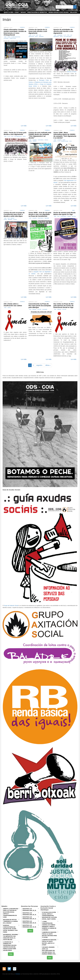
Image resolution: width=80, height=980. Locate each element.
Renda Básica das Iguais (59, 12)
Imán (5, 37)
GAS (9, 218)
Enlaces (74, 12)
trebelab (18, 974)
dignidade (10, 219)
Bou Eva (74, 216)
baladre (69, 216)
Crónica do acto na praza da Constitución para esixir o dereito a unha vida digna (14, 214)
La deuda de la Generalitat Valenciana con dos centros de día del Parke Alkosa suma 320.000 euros (10, 946)
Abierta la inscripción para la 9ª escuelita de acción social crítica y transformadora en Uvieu (11, 913)
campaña (34, 140)
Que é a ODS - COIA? (12, 12)
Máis (11, 954)
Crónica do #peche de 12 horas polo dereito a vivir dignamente (38, 31)
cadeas (9, 308)
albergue (34, 309)
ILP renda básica (68, 36)
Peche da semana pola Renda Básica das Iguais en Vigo (65, 213)
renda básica (41, 140)
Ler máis (24, 126)
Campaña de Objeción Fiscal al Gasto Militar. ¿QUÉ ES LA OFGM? (49, 942)
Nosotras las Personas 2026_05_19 (29, 914)
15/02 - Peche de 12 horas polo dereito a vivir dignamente (15, 133)
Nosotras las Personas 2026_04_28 (29, 926)
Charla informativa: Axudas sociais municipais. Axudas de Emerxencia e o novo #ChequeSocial (15, 32)
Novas (23, 12)
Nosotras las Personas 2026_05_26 (29, 910)
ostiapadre (41, 36)
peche (36, 36)
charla (9, 37)
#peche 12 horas (72, 72)
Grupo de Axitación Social (11, 606)
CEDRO (35, 141)
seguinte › (40, 365)
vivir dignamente (18, 136)
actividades (60, 35)
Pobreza (22, 27)
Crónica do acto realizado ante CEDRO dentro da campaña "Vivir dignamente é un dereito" (40, 135)
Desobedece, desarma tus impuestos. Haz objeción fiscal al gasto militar (10, 937)
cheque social (13, 38)
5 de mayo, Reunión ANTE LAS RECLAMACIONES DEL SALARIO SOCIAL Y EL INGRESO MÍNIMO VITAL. (49, 951)
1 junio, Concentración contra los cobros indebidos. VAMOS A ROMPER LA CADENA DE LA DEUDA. (49, 926)
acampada (45, 309)
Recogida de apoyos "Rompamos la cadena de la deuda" (10, 921)
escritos (15, 219)
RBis (73, 210)
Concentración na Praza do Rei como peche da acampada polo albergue (40, 306)
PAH (37, 35)
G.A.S (34, 35)
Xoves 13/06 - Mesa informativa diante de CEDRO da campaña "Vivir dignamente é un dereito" (65, 135)
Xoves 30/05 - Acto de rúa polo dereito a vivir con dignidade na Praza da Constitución (40, 214)
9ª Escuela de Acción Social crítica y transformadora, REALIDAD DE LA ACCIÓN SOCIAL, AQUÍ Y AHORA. (49, 916)
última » (48, 365)
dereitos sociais (65, 141)
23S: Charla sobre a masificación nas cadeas (13, 305)
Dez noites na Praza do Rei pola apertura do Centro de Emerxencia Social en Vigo (64, 306)
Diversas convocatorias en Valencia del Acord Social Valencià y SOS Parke (10, 929)
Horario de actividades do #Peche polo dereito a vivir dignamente (63, 31)
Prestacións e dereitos (37, 12)
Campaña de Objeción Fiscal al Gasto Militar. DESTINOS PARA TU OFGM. (49, 935)
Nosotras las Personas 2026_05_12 (29, 918)
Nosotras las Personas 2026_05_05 (29, 922)
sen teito (39, 309)
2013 (71, 141)
